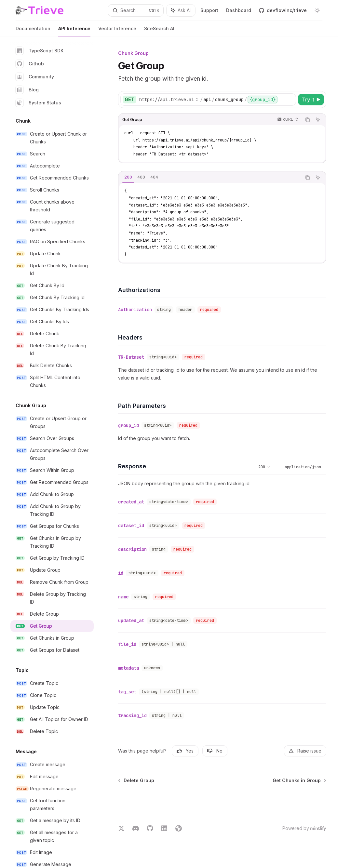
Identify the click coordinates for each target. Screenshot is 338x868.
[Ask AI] (318, 120)
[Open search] (136, 10)
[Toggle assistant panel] (181, 10)
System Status (38, 103)
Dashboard (239, 10)
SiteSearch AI (159, 31)
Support (209, 10)
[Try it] (311, 100)
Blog (27, 90)
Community (35, 77)
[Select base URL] (169, 100)
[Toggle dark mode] (317, 10)
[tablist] (210, 178)
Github (30, 64)
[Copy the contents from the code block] (307, 120)
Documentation (33, 31)
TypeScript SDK (40, 51)
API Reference (74, 31)
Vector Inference (117, 31)
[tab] (128, 177)
